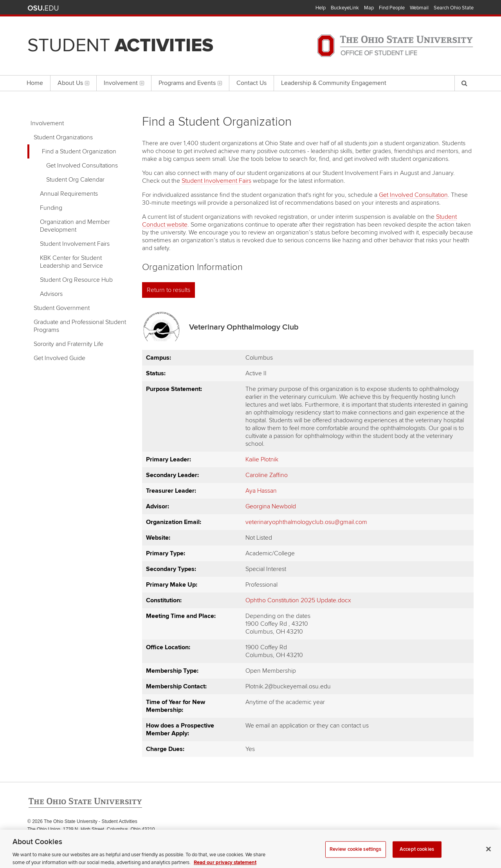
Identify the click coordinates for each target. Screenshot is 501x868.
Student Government (62, 308)
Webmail (419, 8)
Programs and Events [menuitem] (190, 83)
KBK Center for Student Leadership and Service (71, 262)
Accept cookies (417, 854)
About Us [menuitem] (73, 83)
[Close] (488, 854)
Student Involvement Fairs (75, 244)
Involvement (47, 123)
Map (369, 8)
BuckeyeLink (345, 8)
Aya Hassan (261, 491)
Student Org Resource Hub (76, 280)
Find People (392, 8)
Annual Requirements (69, 194)
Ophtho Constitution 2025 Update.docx (298, 600)
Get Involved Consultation (413, 195)
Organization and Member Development (75, 226)
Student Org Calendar (75, 180)
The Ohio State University (43, 8)
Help (321, 8)
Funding (51, 208)
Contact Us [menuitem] (251, 83)
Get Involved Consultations (82, 166)
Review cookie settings (356, 854)
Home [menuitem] (35, 83)
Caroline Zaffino (267, 475)
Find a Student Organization (79, 151)
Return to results (169, 290)
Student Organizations (63, 137)
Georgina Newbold (271, 506)
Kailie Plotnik (262, 459)
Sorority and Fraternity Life (68, 344)
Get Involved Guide (59, 358)
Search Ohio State (454, 8)
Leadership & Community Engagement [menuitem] (334, 83)
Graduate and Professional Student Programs (80, 326)
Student (120, 45)
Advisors (51, 294)
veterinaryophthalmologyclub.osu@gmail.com (306, 522)
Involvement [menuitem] (124, 83)
